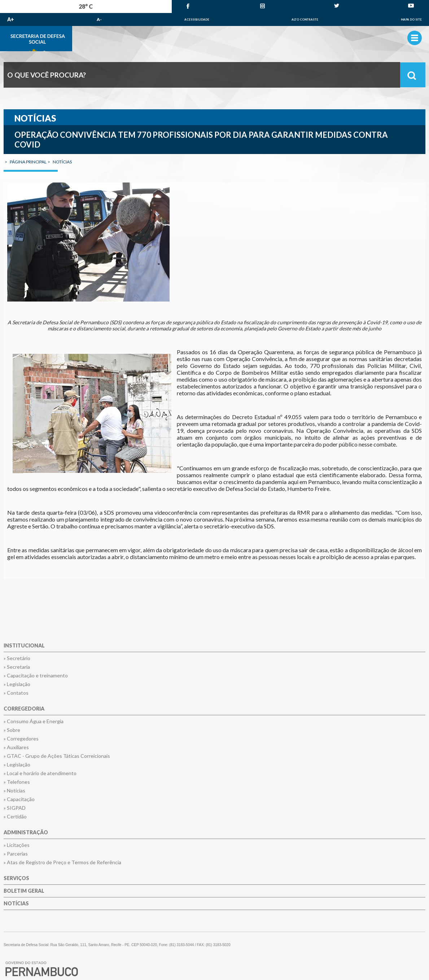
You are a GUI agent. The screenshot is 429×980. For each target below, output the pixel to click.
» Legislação (17, 684)
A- (99, 19)
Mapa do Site (411, 19)
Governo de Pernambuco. (214, 39)
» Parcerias (16, 854)
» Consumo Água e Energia (34, 721)
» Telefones (17, 782)
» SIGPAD (15, 808)
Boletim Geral (24, 891)
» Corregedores (21, 739)
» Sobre (12, 730)
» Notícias (14, 791)
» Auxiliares (16, 747)
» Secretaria (17, 667)
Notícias (16, 904)
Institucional (24, 646)
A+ (11, 19)
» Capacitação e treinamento (36, 676)
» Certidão (15, 817)
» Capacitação (19, 799)
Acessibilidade (197, 19)
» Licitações (17, 845)
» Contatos (16, 693)
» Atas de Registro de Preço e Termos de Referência (62, 862)
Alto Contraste (305, 19)
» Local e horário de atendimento (40, 773)
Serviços (16, 878)
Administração (26, 833)
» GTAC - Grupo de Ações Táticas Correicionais (57, 756)
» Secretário (17, 658)
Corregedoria (24, 709)
